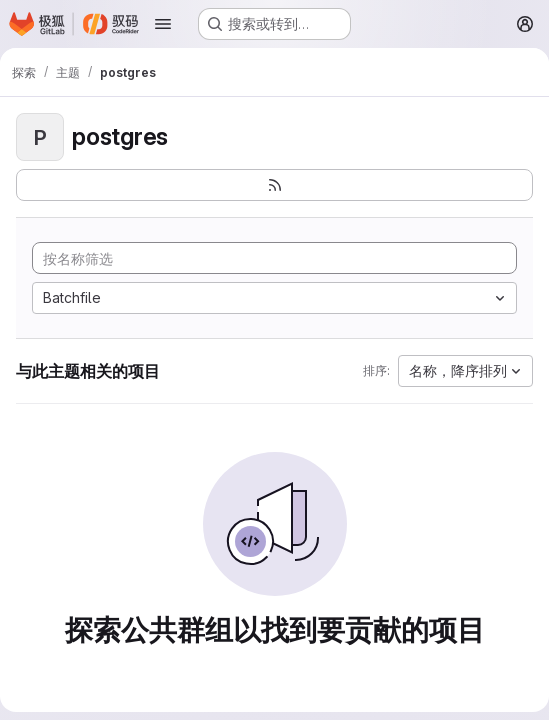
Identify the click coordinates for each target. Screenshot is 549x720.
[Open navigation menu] (163, 24)
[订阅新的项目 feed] (274, 185)
